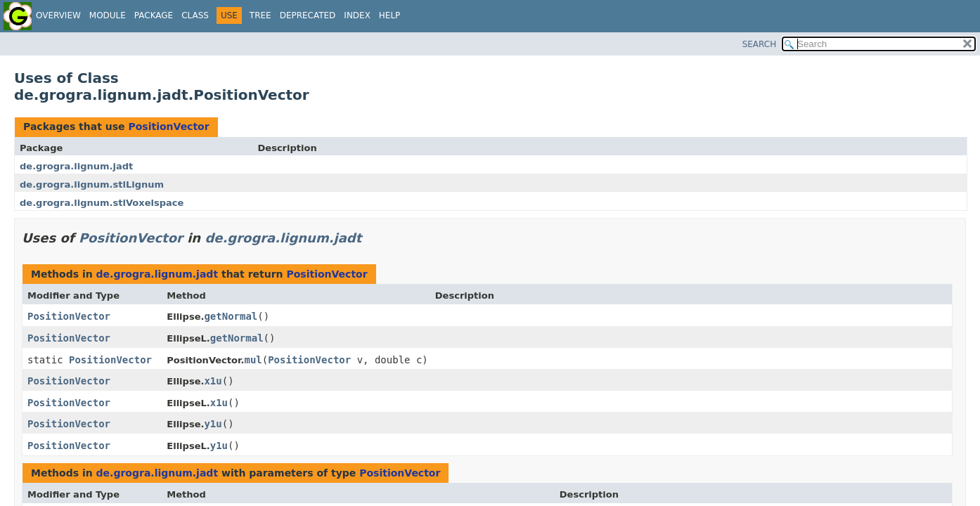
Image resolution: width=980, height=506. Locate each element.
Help (390, 15)
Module (108, 15)
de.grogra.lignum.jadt (76, 166)
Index (357, 15)
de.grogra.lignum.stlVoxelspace (102, 203)
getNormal (231, 316)
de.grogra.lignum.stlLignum (92, 184)
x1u (213, 381)
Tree (260, 15)
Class (195, 15)
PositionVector (168, 126)
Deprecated (308, 15)
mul (253, 360)
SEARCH (760, 44)
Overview (58, 15)
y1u (213, 424)
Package (154, 15)
